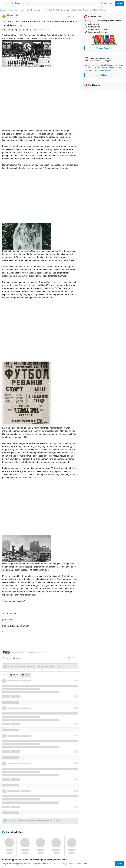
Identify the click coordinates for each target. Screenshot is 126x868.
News (22, 10)
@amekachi (8, 620)
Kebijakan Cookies (75, 864)
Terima (119, 864)
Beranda (3, 10)
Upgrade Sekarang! (104, 48)
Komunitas (13, 10)
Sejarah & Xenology (34, 10)
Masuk (120, 3)
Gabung (104, 75)
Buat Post (106, 3)
